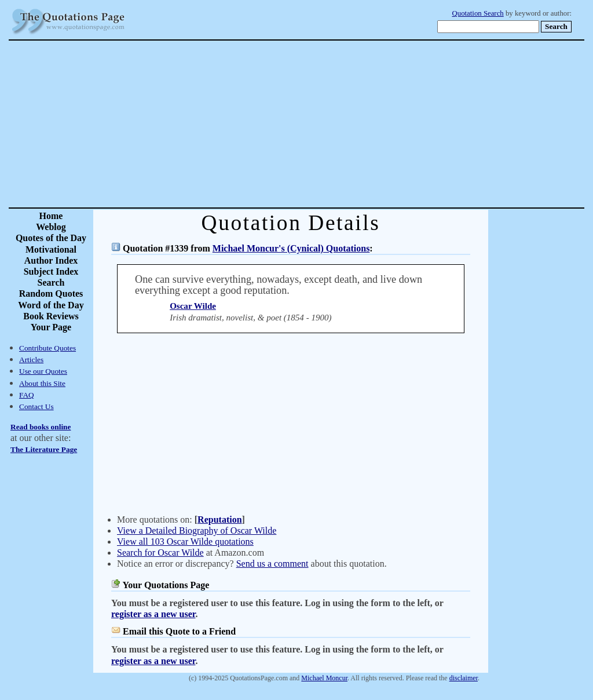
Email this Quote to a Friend (179, 631)
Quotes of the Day (51, 238)
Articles (31, 360)
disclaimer (464, 678)
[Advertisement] (337, 124)
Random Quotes (51, 294)
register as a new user (153, 614)
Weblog (51, 227)
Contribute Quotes (47, 348)
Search (51, 282)
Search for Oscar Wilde (160, 553)
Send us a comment (272, 564)
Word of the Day (51, 305)
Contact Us (36, 406)
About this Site (42, 383)
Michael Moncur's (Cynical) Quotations (291, 248)
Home (51, 216)
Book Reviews (51, 316)
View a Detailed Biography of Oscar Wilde (197, 531)
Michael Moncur (324, 678)
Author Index (51, 260)
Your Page (51, 327)
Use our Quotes (43, 371)
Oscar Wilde (193, 306)
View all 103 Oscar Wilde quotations (185, 542)
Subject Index (51, 271)
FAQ (27, 395)
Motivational (51, 249)
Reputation (219, 519)
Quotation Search (478, 13)
